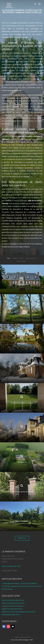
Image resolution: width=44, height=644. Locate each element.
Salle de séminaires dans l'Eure (13, 603)
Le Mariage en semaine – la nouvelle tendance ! (20, 583)
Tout (8, 258)
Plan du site (15, 640)
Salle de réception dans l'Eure (13, 600)
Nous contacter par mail (11, 566)
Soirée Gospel (7, 589)
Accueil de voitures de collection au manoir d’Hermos (22, 586)
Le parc (22, 258)
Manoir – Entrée (21, 261)
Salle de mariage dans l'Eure (12, 609)
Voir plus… (22, 538)
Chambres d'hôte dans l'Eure (13, 606)
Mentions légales (24, 640)
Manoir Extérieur (31, 258)
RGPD (31, 640)
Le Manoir (15, 258)
